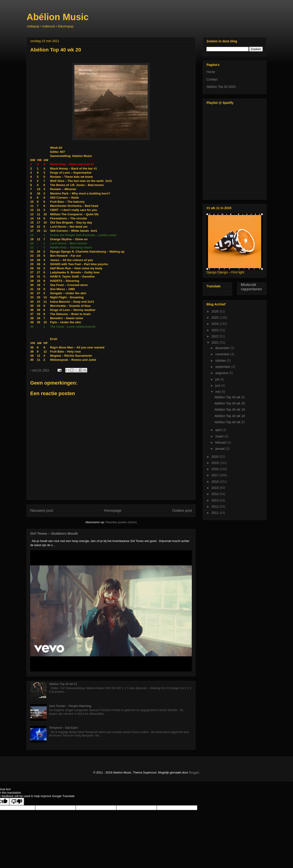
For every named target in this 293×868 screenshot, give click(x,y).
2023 (216, 330)
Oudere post (182, 511)
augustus (222, 373)
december (223, 348)
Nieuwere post (42, 511)
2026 (216, 311)
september (223, 367)
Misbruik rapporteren (251, 287)
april (219, 430)
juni (218, 385)
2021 (216, 342)
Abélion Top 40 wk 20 (230, 403)
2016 (216, 482)
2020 (216, 457)
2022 (216, 336)
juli (218, 379)
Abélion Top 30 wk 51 (63, 684)
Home (211, 72)
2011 (216, 513)
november (223, 354)
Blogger (194, 772)
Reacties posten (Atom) (121, 522)
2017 (216, 475)
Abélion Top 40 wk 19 (230, 410)
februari (221, 442)
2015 (216, 488)
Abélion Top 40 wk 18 (230, 416)
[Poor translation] (17, 802)
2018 (216, 469)
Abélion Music (58, 17)
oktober (221, 361)
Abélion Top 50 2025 (221, 87)
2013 (216, 500)
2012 (216, 507)
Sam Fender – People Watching (70, 706)
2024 (216, 324)
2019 (216, 463)
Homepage (113, 511)
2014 (216, 494)
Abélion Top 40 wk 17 (230, 422)
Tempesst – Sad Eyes (63, 728)
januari (220, 449)
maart (220, 436)
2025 (216, 318)
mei (218, 392)
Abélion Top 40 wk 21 (230, 397)
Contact (212, 79)
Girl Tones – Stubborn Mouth (54, 533)
